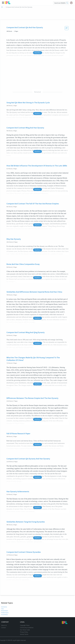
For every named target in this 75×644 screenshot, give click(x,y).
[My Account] (72, 3)
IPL (2, 7)
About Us (4, 625)
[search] (67, 3)
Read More (37, 113)
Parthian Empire (5, 613)
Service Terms (24, 634)
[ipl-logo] (8, 4)
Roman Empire (5, 611)
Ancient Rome (4, 615)
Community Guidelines (27, 628)
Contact (4, 628)
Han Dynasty (4, 607)
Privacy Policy (24, 632)
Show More (37, 53)
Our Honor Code (25, 630)
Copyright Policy (25, 625)
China (3, 609)
